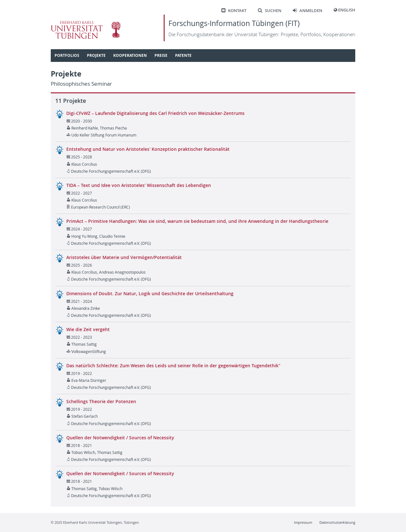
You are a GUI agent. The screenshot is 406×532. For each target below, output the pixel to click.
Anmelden (308, 11)
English (347, 10)
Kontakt (234, 11)
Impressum (303, 522)
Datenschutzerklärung (337, 522)
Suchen (270, 11)
